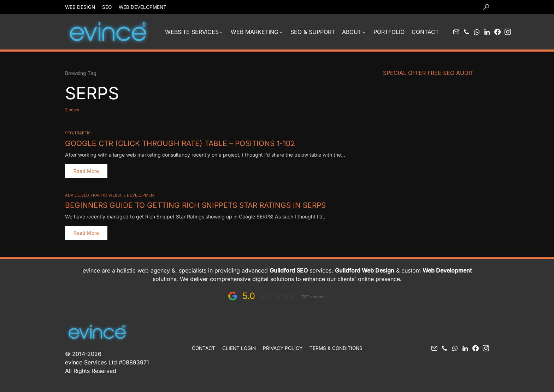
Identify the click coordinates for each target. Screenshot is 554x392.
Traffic (82, 133)
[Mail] (456, 32)
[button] (486, 7)
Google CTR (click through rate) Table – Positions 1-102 (175, 143)
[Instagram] (508, 32)
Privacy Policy (283, 347)
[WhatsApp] (477, 32)
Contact (204, 347)
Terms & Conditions (336, 347)
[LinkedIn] (487, 32)
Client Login (239, 347)
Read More (86, 171)
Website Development (132, 195)
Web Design (80, 7)
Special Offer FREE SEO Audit (428, 73)
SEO (107, 7)
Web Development (143, 7)
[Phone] (466, 32)
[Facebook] (497, 32)
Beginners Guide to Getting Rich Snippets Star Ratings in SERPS (190, 205)
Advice (72, 195)
